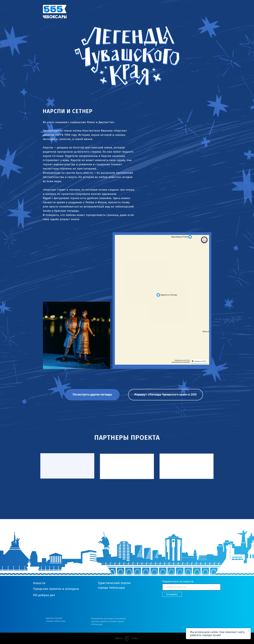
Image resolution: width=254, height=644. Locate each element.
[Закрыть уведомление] (248, 631)
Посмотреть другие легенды (92, 395)
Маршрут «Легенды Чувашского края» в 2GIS (166, 395)
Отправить (172, 594)
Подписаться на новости (178, 581)
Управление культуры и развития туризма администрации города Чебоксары (108, 621)
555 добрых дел (44, 595)
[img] (55, 12)
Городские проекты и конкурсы (56, 589)
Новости (39, 583)
